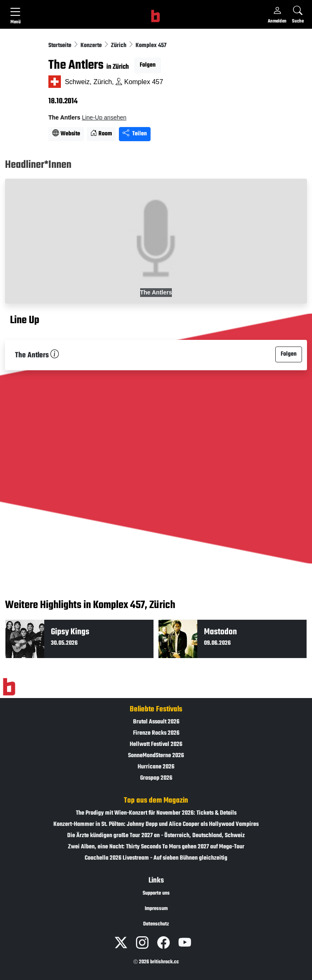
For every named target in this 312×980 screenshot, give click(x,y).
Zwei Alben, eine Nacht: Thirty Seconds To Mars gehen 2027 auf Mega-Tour (156, 847)
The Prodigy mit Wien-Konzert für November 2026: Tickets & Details (156, 813)
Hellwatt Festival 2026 (156, 744)
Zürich (119, 46)
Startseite (60, 46)
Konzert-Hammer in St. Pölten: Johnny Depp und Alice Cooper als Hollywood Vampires (156, 824)
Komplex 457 (151, 46)
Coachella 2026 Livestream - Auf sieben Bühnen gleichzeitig (156, 858)
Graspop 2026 (156, 778)
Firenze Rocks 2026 (156, 733)
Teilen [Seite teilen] (135, 134)
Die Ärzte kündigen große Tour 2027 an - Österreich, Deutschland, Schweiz (156, 836)
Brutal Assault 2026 (156, 722)
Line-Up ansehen (104, 117)
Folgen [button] (148, 65)
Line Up (25, 321)
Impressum (156, 909)
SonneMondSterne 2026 (156, 756)
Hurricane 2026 (156, 767)
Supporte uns (156, 893)
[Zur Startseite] (9, 687)
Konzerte (92, 46)
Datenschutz (156, 924)
